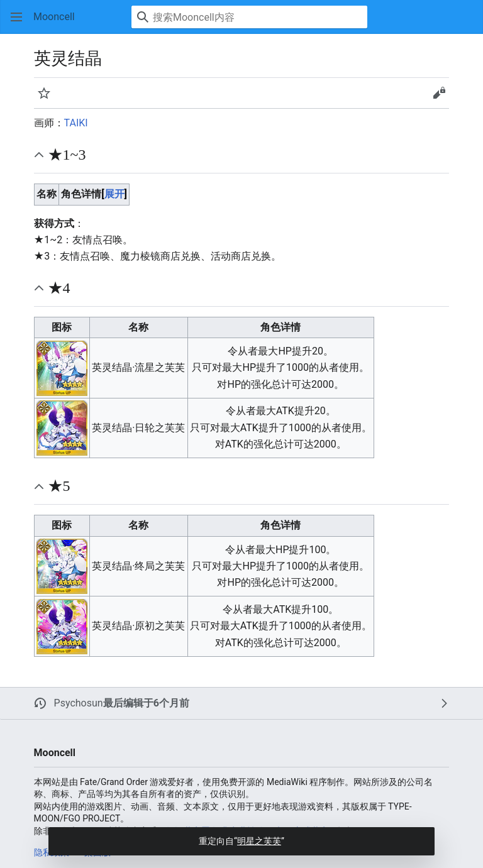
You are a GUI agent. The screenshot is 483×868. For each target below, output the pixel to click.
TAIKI (76, 123)
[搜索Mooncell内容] (249, 17)
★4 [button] (59, 288)
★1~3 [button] (67, 155)
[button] (16, 17)
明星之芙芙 (259, 841)
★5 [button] (59, 486)
